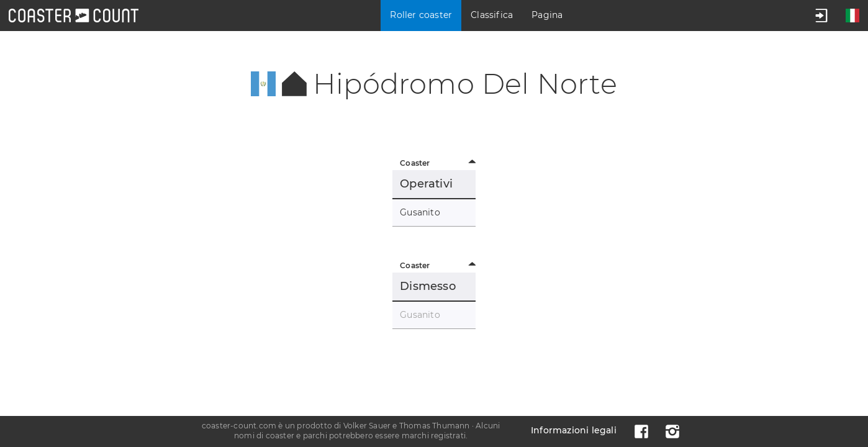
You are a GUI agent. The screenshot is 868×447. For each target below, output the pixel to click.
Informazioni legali (574, 430)
